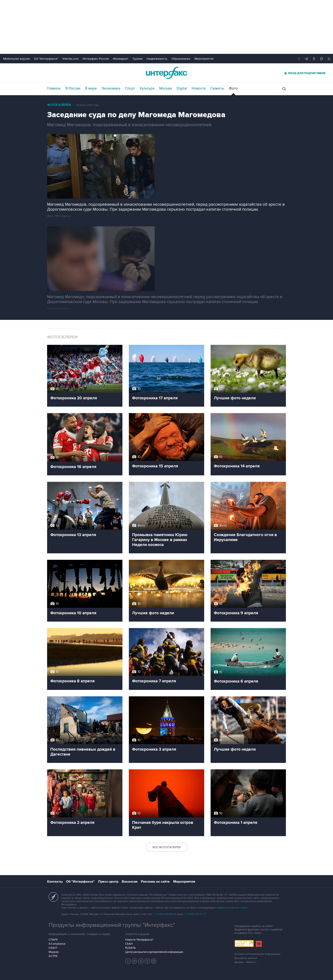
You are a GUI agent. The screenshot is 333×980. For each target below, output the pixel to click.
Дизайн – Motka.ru (245, 962)
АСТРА (53, 956)
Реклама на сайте (155, 882)
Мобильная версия (17, 59)
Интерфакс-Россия (96, 59)
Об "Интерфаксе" (46, 59)
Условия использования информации (257, 954)
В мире (91, 89)
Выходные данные (246, 958)
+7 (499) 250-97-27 (195, 914)
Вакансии (130, 882)
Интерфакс (166, 73)
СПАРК (53, 940)
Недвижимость (157, 59)
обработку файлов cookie (232, 908)
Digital (182, 89)
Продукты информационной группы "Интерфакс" (112, 925)
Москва (166, 89)
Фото (233, 89)
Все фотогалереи (167, 847)
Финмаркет (121, 59)
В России (73, 89)
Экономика (111, 89)
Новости (199, 89)
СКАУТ (53, 948)
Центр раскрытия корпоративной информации (154, 952)
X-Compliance (57, 944)
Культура (147, 89)
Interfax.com (70, 59)
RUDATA (130, 948)
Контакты (55, 882)
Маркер (54, 952)
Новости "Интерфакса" (139, 940)
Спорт (130, 89)
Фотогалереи (59, 105)
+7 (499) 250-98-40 (165, 914)
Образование (181, 59)
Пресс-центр (108, 882)
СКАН (129, 944)
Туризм (137, 59)
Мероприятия (204, 59)
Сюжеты (217, 89)
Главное (54, 89)
